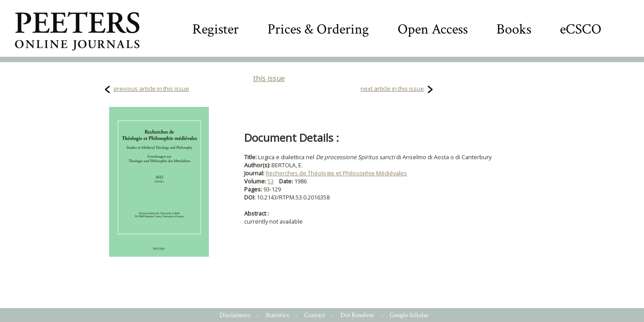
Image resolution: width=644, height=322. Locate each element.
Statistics (277, 315)
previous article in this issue (151, 89)
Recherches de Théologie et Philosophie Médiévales (336, 173)
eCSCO (581, 29)
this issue (269, 78)
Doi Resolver (357, 315)
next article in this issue (392, 89)
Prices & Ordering (318, 29)
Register (216, 29)
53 (271, 181)
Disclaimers (235, 315)
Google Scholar (409, 315)
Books (514, 29)
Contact (315, 315)
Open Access (433, 29)
